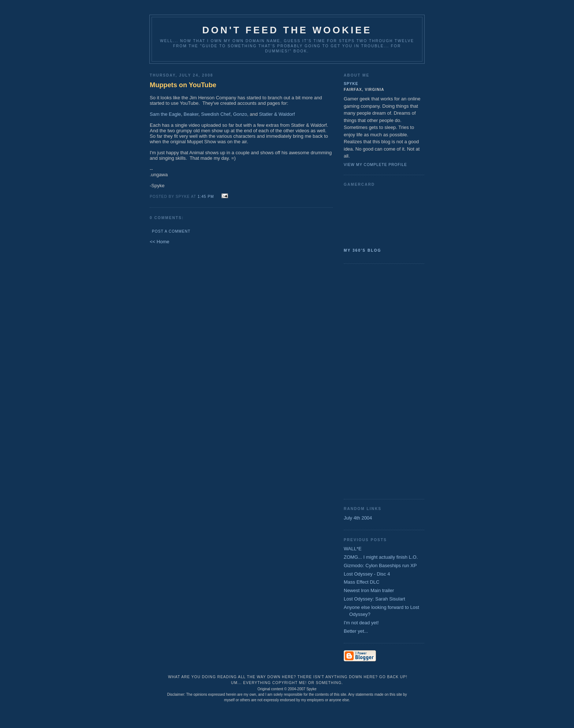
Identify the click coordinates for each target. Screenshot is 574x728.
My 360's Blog (362, 250)
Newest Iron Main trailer (369, 590)
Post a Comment (171, 231)
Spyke (351, 84)
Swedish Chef (216, 114)
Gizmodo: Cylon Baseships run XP (380, 566)
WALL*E (353, 549)
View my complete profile (375, 165)
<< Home (159, 242)
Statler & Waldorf (277, 114)
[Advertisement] (373, 381)
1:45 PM (206, 197)
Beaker (191, 114)
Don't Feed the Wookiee (287, 30)
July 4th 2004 (358, 518)
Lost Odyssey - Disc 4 (367, 574)
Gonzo (240, 114)
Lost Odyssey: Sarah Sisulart (374, 599)
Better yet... (356, 631)
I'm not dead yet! (361, 623)
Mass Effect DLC (361, 582)
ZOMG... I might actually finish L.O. (381, 557)
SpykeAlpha (381, 216)
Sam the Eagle (165, 114)
